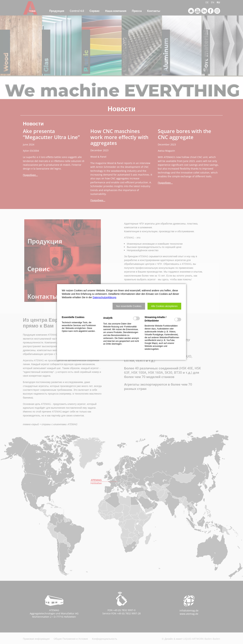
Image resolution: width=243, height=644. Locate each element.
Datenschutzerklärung (104, 297)
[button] (129, 306)
